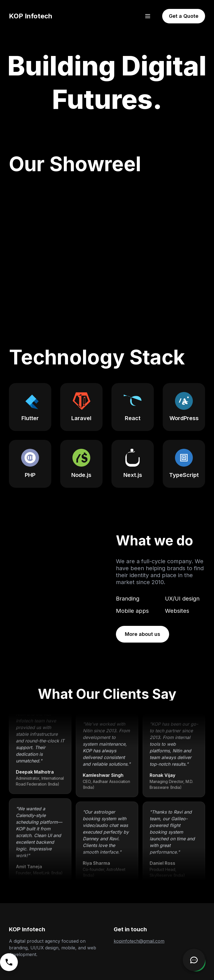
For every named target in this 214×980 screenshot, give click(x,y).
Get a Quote (184, 16)
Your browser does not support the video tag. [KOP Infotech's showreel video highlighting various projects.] (107, 245)
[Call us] (9, 962)
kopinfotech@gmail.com (139, 941)
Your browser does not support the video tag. (53, 587)
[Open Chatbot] (194, 960)
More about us (143, 634)
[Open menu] (148, 16)
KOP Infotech (31, 16)
